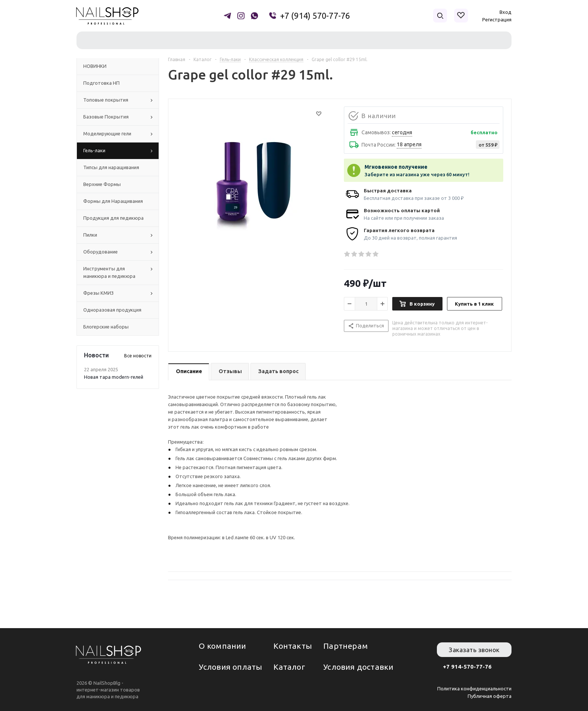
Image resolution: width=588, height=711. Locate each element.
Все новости (138, 356)
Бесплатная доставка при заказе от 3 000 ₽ (414, 198)
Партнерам (346, 646)
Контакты (293, 646)
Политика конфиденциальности (474, 688)
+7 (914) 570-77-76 (315, 16)
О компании (222, 646)
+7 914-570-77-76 (467, 667)
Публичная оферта (490, 696)
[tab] (189, 372)
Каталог (289, 667)
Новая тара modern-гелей (114, 377)
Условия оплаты (230, 667)
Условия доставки (358, 667)
